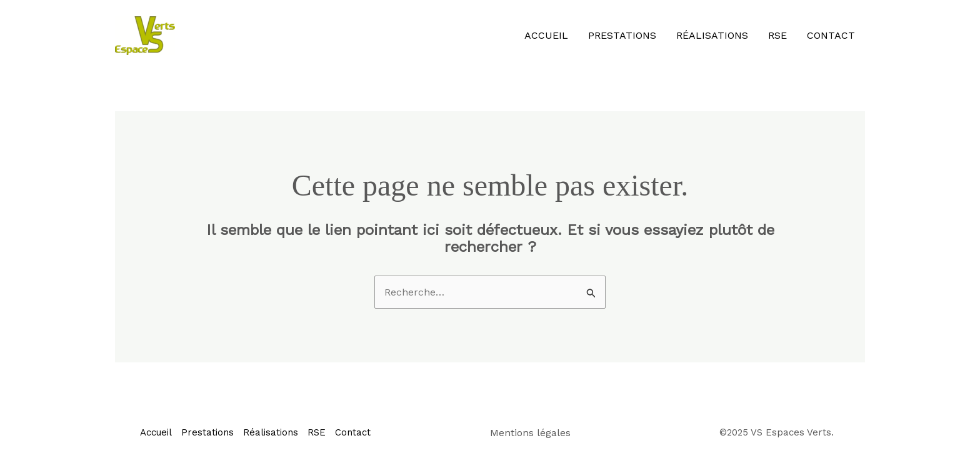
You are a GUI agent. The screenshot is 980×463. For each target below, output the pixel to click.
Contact (831, 35)
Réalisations (712, 35)
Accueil (546, 35)
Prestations (622, 35)
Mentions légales (530, 433)
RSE (777, 35)
